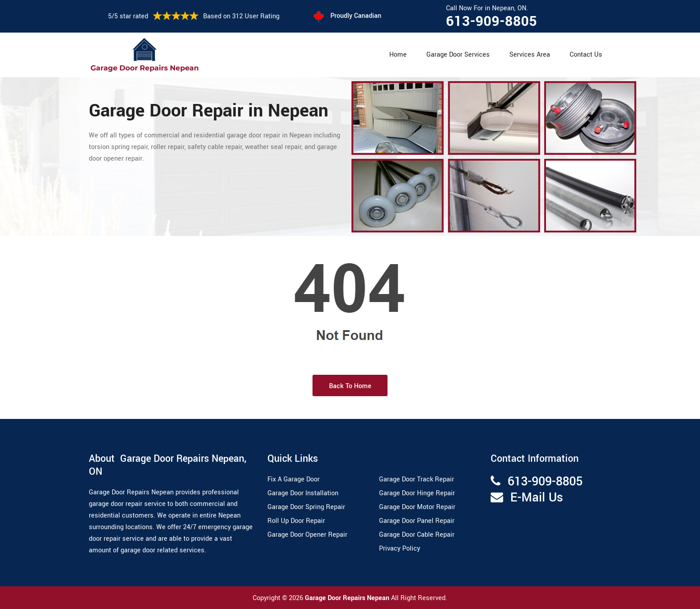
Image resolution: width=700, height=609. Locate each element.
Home (398, 55)
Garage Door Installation (303, 493)
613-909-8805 (492, 21)
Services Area (530, 55)
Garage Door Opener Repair (307, 535)
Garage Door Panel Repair (417, 521)
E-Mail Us (537, 498)
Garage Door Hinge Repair (417, 493)
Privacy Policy (400, 549)
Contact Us (586, 55)
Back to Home (350, 386)
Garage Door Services (458, 55)
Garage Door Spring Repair (306, 507)
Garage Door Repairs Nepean (348, 598)
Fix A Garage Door (294, 479)
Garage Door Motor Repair (417, 507)
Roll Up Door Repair (296, 521)
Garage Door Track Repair (417, 479)
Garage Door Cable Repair (417, 535)
